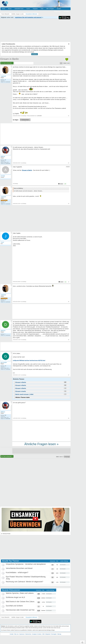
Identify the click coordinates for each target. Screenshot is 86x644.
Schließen (35, 54)
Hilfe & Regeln (50, 9)
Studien (59, 9)
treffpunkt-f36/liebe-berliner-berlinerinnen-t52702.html (29, 361)
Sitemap (59, 634)
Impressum (22, 634)
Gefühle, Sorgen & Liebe (17, 617)
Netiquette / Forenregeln (51, 634)
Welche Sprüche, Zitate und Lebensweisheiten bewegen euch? (30, 593)
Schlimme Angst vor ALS (15, 597)
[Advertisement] (41, 431)
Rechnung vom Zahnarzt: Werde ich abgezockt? (24, 582)
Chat (42, 9)
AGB (43, 634)
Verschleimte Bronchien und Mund (19, 568)
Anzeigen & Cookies (37, 634)
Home (3, 9)
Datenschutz (28, 634)
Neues (10, 9)
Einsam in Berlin (10, 59)
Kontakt (12, 634)
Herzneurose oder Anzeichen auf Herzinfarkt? (23, 610)
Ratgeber (35, 9)
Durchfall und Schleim (14, 606)
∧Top (82, 642)
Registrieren (58, 11)
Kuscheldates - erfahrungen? (17, 572)
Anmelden (66, 11)
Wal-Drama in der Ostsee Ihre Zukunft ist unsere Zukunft (28, 602)
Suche (28, 9)
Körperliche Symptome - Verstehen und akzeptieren (26, 564)
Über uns (16, 634)
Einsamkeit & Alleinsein (31, 617)
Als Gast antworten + (7, 63)
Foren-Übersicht (5, 617)
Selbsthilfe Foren (19, 9)
